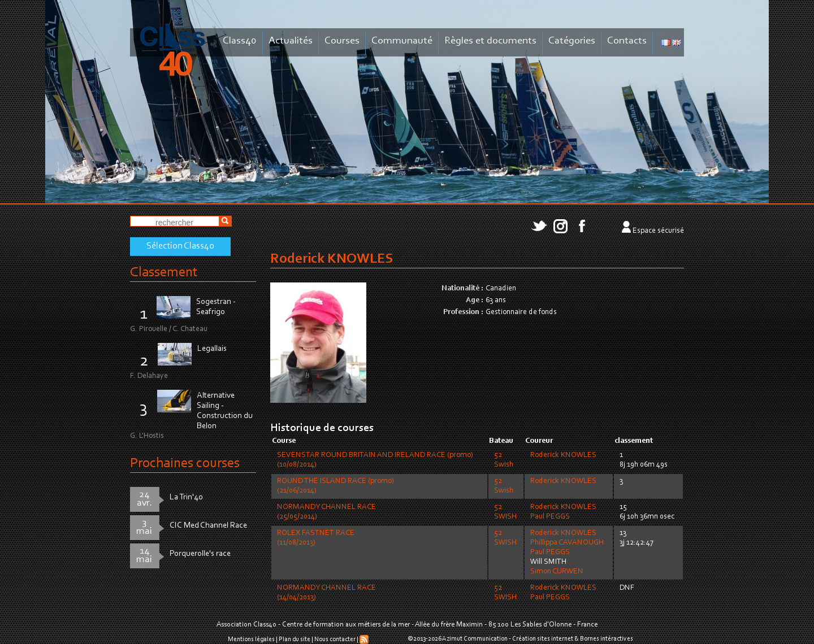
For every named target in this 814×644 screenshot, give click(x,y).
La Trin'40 (186, 497)
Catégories (572, 41)
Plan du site (295, 639)
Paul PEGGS (550, 517)
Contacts (627, 41)
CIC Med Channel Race (208, 526)
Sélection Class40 (180, 246)
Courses (342, 41)
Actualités (291, 41)
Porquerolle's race (200, 554)
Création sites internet (543, 639)
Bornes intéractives (607, 639)
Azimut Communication (475, 639)
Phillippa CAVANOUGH (567, 543)
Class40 (240, 41)
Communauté (402, 41)
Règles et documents (490, 41)
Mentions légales (251, 639)
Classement (164, 273)
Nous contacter (335, 639)
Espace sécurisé (658, 231)
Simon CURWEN (557, 572)
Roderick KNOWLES (563, 455)
